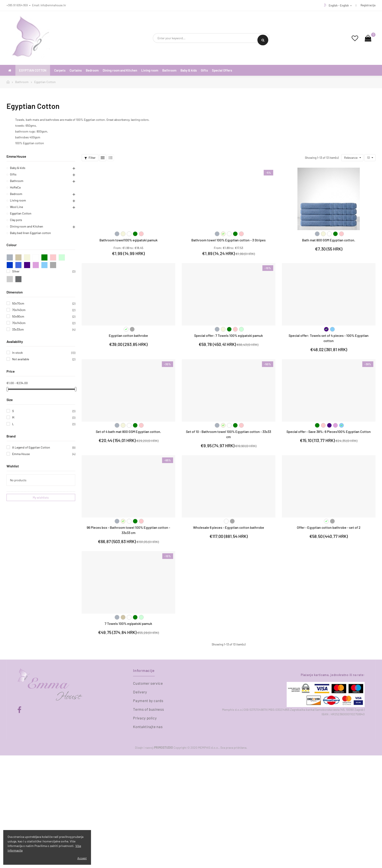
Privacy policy (145, 718)
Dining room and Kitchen (27, 226)
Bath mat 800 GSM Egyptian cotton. (329, 240)
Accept (82, 858)
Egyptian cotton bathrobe (128, 335)
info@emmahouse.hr (53, 5)
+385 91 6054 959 (17, 5)
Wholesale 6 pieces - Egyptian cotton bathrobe (229, 527)
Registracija (368, 5)
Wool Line (16, 207)
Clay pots (16, 220)
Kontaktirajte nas (148, 727)
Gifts (13, 174)
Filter (90, 158)
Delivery (140, 692)
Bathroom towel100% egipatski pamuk (128, 240)
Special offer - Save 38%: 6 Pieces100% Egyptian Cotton (329, 432)
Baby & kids (18, 168)
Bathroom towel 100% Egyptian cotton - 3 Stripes (228, 240)
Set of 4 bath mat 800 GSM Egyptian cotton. (128, 432)
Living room (18, 200)
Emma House (16, 156)
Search (263, 40)
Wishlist (13, 466)
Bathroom (17, 181)
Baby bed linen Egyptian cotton (30, 233)
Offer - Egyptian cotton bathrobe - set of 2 (329, 527)
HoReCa (15, 187)
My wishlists (41, 497)
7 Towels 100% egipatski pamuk (128, 623)
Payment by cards (148, 701)
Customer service (148, 683)
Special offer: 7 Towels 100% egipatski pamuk (228, 335)
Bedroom (16, 194)
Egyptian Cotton (21, 213)
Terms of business (148, 709)
